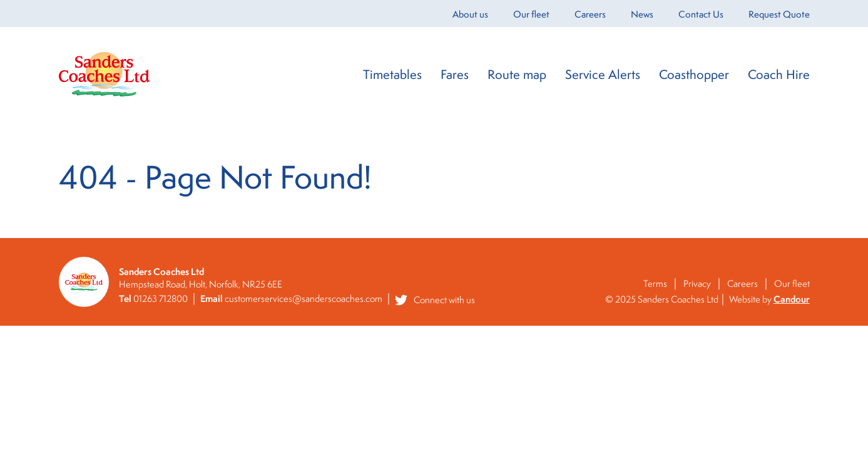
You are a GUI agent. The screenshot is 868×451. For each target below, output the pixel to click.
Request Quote (779, 14)
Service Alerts (603, 74)
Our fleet (531, 14)
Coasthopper (694, 74)
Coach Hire (779, 74)
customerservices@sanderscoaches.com (304, 298)
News (642, 14)
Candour (792, 299)
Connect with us (435, 300)
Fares (455, 74)
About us (470, 14)
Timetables (392, 74)
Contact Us (701, 14)
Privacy (697, 283)
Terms (655, 283)
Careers (590, 14)
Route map (517, 74)
